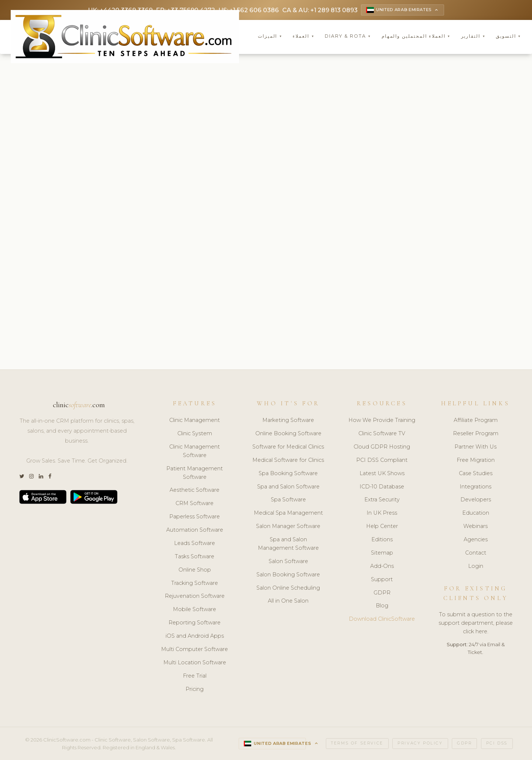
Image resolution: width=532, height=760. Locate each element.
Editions (382, 540)
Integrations (475, 487)
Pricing (195, 689)
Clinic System (195, 434)
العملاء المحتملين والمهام (416, 37)
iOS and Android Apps (195, 637)
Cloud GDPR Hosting (382, 447)
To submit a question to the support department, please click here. (476, 624)
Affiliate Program (476, 421)
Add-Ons (382, 566)
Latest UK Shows (382, 474)
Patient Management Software (195, 473)
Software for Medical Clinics (288, 447)
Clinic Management (195, 421)
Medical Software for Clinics (288, 460)
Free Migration (476, 460)
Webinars (475, 527)
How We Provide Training (382, 421)
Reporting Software (195, 623)
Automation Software (195, 531)
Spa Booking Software (288, 474)
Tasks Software (195, 557)
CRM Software (195, 504)
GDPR (382, 593)
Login (476, 566)
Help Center (382, 527)
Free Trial (195, 676)
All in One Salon (288, 601)
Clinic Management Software (195, 452)
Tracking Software (195, 583)
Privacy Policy (420, 744)
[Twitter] (22, 477)
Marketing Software (288, 421)
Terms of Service (357, 744)
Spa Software (288, 500)
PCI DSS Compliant (382, 460)
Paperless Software (195, 517)
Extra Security (382, 500)
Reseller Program (476, 434)
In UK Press (382, 514)
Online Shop (195, 570)
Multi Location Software (195, 663)
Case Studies (476, 474)
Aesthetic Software (195, 491)
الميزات (270, 37)
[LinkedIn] (41, 477)
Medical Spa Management (288, 514)
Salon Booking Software (288, 575)
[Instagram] (31, 477)
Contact (476, 553)
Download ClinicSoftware (382, 620)
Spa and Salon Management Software (288, 544)
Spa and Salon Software (288, 487)
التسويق (508, 37)
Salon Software (288, 562)
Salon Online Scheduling (288, 588)
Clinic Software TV (382, 434)
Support (382, 580)
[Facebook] (50, 477)
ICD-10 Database (382, 487)
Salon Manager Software (288, 527)
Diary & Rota (348, 37)
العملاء (303, 37)
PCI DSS (497, 744)
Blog (382, 606)
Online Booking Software (288, 434)
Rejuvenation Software (195, 597)
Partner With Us (475, 447)
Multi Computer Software (195, 650)
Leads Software (195, 544)
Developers (476, 500)
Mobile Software (195, 610)
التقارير (473, 37)
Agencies (476, 540)
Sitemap (382, 553)
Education (476, 514)
